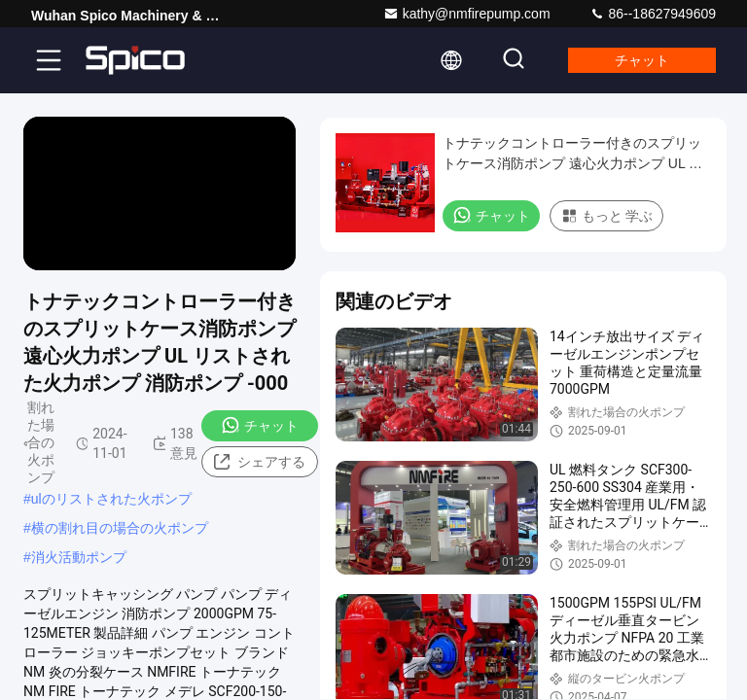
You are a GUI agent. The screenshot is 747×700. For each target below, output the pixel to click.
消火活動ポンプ (79, 557)
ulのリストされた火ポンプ (111, 499)
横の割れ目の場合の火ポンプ (120, 528)
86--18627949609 (653, 14)
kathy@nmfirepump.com (467, 14)
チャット (642, 60)
